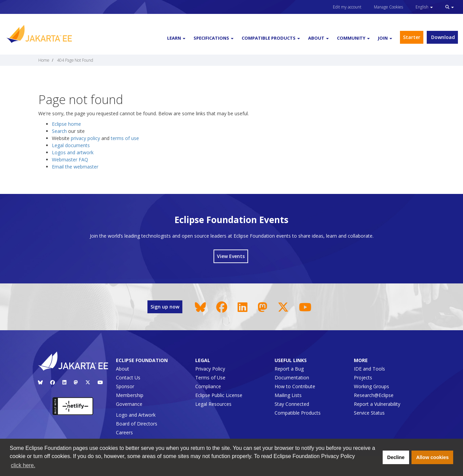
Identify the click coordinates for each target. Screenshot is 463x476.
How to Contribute (295, 386)
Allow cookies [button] (432, 457)
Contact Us (128, 378)
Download (442, 37)
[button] (450, 7)
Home (44, 60)
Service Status (369, 413)
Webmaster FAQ (70, 160)
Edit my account (347, 7)
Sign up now (165, 307)
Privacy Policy (210, 369)
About (123, 369)
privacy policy (85, 138)
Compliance (208, 386)
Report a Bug (289, 369)
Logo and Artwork (136, 415)
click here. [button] (23, 465)
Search (59, 131)
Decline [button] (396, 457)
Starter (412, 37)
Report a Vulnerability (377, 404)
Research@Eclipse (374, 395)
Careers (124, 432)
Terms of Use (210, 378)
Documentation (292, 378)
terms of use (125, 138)
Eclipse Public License (219, 395)
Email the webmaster (75, 167)
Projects (363, 378)
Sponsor (125, 386)
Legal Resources (213, 404)
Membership (130, 395)
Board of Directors (137, 424)
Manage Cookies (388, 7)
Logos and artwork (73, 152)
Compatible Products (298, 413)
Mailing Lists (288, 395)
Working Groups (371, 386)
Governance (129, 404)
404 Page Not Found (75, 60)
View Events (231, 256)
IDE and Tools (369, 369)
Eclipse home (66, 124)
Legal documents (71, 145)
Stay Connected (292, 404)
